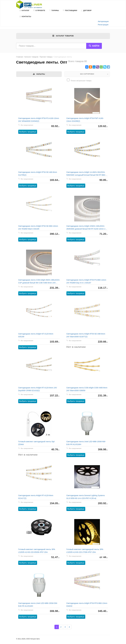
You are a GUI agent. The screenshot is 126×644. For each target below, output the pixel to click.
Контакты (25, 16)
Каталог (24, 10)
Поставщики (70, 10)
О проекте (39, 10)
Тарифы (54, 10)
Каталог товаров (31, 57)
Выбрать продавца (28, 132)
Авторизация (103, 21)
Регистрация (103, 25)
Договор (86, 10)
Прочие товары (46, 57)
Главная (20, 57)
